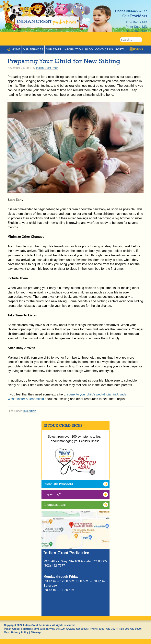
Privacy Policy (20, 632)
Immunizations (55, 505)
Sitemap (36, 632)
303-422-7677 (137, 11)
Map (6, 632)
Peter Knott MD (136, 27)
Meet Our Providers (59, 484)
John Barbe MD (136, 22)
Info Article (30, 411)
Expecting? (53, 494)
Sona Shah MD (136, 31)
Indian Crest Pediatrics (49, 20)
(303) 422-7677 (108, 629)
